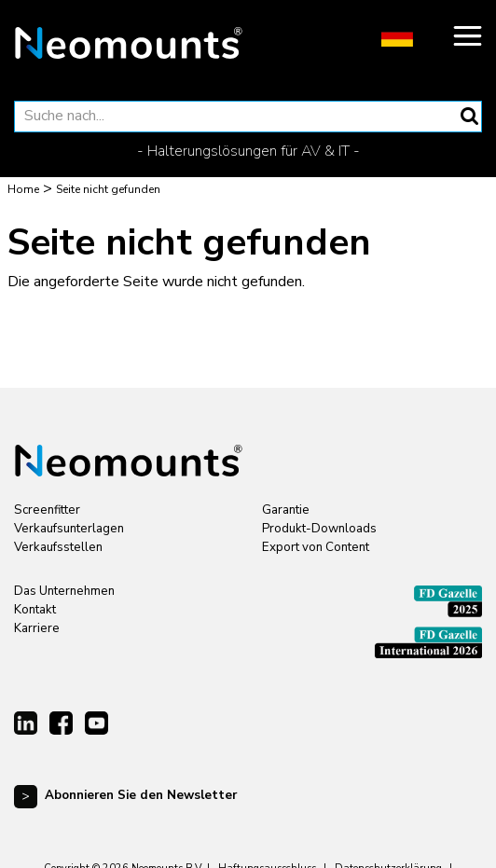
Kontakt (35, 610)
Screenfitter (47, 510)
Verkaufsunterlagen (69, 529)
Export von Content (316, 547)
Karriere (37, 628)
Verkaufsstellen (58, 547)
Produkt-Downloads (319, 529)
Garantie (286, 510)
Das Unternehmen (64, 591)
